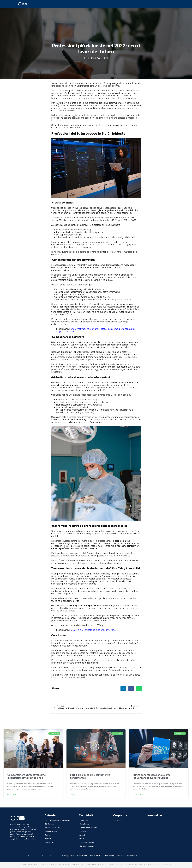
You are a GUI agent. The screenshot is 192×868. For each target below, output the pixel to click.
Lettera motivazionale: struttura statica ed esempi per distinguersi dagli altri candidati (96, 330)
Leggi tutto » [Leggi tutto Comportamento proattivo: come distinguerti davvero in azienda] (12, 794)
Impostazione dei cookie (127, 855)
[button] (123, 689)
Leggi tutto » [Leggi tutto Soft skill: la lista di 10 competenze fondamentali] (75, 794)
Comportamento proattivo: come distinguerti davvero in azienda (27, 776)
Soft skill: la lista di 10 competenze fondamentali (90, 776)
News (105, 58)
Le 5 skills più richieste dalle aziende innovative (93, 630)
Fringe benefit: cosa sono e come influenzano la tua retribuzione (152, 776)
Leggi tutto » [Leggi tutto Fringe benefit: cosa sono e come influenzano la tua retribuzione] (138, 794)
